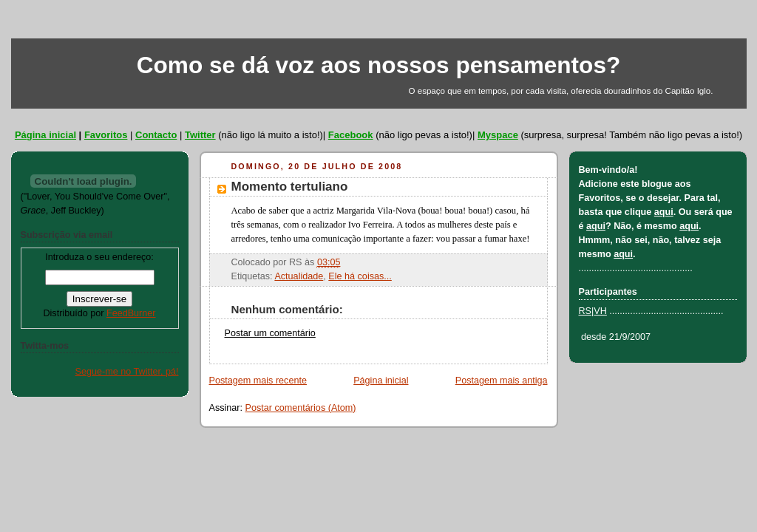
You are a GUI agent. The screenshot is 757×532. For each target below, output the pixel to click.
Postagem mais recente (258, 381)
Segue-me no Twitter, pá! (127, 372)
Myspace (498, 135)
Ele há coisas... (360, 276)
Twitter (200, 135)
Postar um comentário (270, 333)
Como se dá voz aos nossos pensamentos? (379, 65)
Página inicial (45, 135)
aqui (664, 212)
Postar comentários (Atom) (301, 408)
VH (600, 311)
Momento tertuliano (290, 187)
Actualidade (299, 276)
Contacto (156, 135)
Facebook (351, 135)
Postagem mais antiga (502, 381)
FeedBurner (131, 313)
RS (585, 311)
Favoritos (106, 135)
